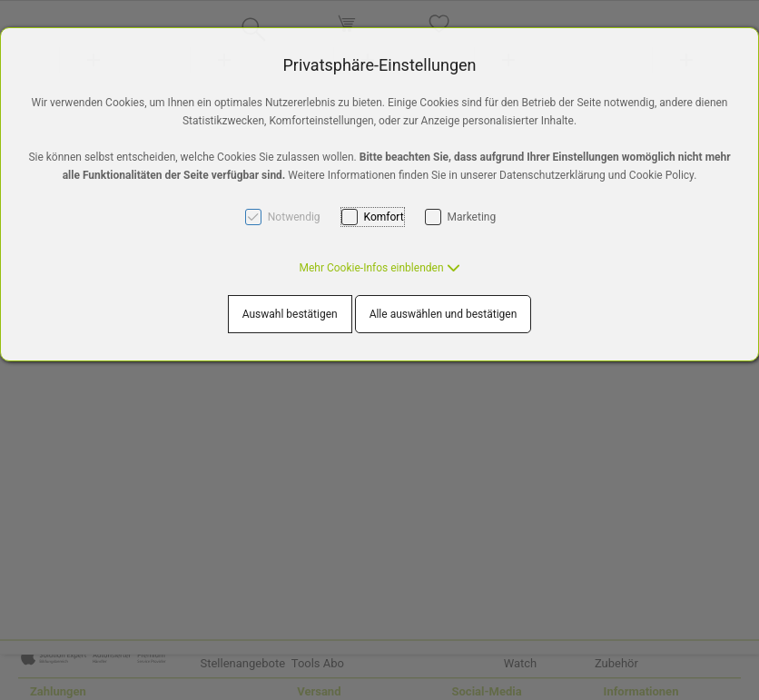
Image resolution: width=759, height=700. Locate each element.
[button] (379, 268)
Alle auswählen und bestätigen (444, 314)
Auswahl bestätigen (290, 314)
